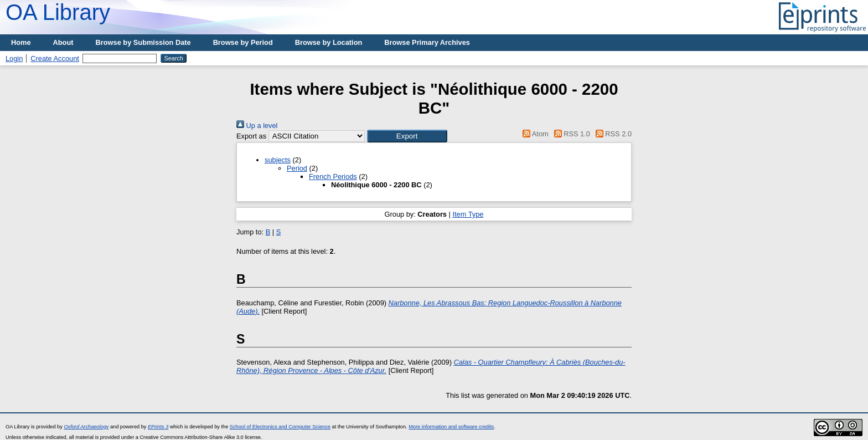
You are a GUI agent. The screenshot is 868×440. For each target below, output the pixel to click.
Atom (534, 134)
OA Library (58, 12)
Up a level (257, 126)
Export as (251, 136)
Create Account (55, 58)
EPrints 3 (158, 427)
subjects (278, 160)
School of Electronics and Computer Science (280, 427)
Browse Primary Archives (427, 42)
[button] (407, 136)
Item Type (468, 214)
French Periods (333, 176)
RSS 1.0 (570, 134)
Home (21, 42)
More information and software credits (451, 427)
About (63, 42)
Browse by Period (243, 42)
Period (297, 168)
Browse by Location (329, 42)
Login (14, 58)
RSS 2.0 (612, 134)
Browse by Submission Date (143, 42)
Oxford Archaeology (86, 427)
